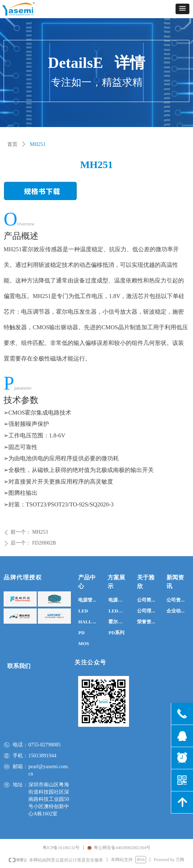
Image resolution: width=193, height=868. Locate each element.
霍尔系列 (118, 622)
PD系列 (116, 633)
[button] (182, 9)
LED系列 (118, 611)
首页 (12, 144)
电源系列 (118, 600)
